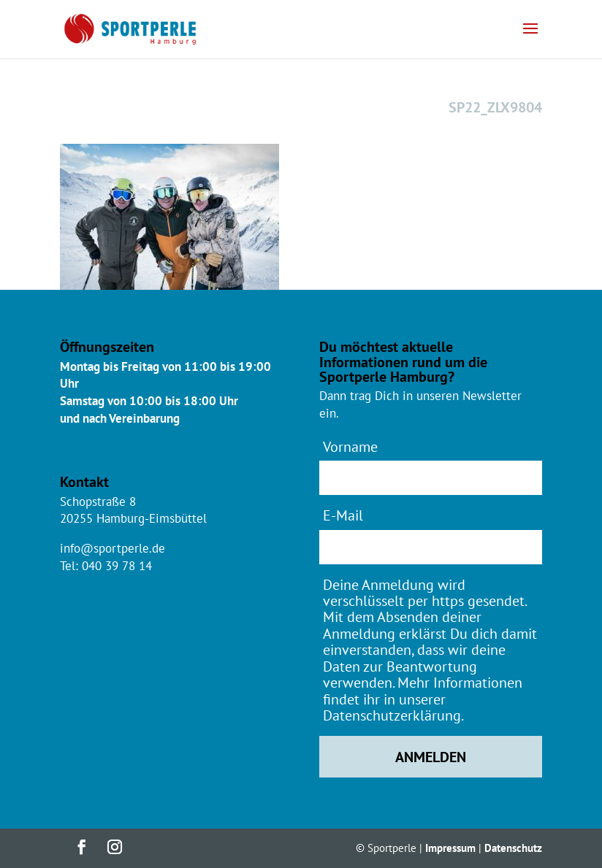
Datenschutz (513, 848)
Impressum (450, 848)
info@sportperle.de (113, 548)
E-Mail (343, 515)
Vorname (350, 446)
